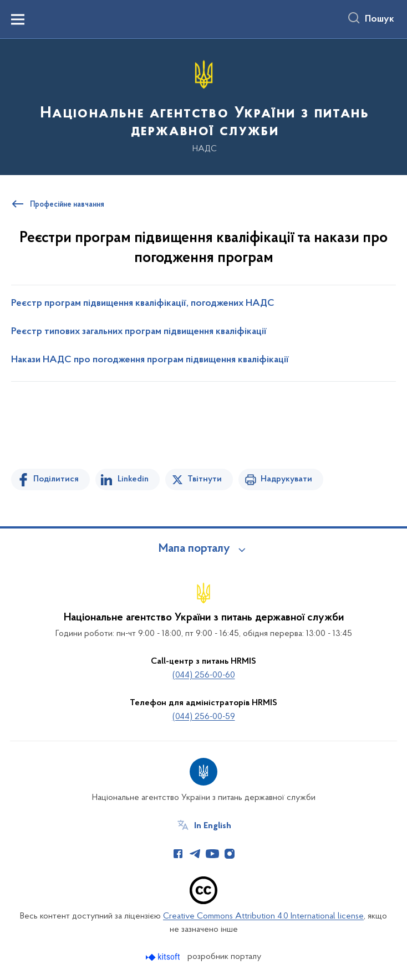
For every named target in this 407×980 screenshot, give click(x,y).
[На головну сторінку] (203, 106)
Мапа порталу (194, 549)
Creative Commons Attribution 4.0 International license (263, 916)
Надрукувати (286, 479)
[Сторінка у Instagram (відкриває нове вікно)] (230, 854)
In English (213, 826)
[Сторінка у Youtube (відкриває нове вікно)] (212, 854)
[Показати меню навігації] (18, 19)
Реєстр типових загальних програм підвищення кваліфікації (139, 332)
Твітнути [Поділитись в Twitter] (205, 479)
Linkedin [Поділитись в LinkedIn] (133, 479)
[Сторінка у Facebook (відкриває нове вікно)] (178, 854)
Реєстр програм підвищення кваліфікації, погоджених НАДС (143, 304)
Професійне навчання (67, 205)
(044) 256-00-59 (204, 717)
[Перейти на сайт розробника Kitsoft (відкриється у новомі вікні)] (164, 957)
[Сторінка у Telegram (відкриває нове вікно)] (195, 854)
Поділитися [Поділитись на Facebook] (56, 479)
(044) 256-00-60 (204, 675)
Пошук (380, 19)
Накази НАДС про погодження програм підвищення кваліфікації (150, 360)
